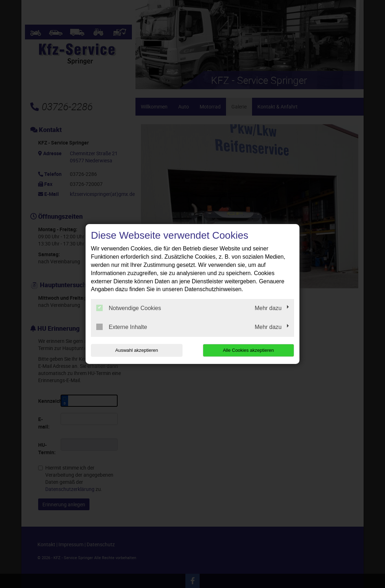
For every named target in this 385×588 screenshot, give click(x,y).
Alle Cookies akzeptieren (248, 350)
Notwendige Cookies (129, 308)
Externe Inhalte (122, 327)
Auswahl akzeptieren (137, 350)
